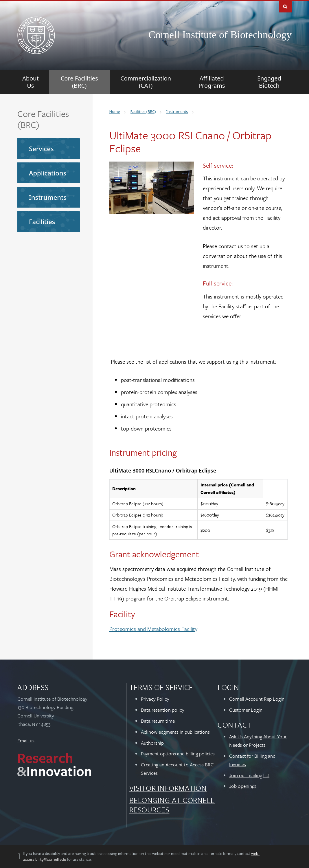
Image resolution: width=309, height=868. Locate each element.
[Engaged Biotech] (269, 82)
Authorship (152, 743)
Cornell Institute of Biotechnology (220, 35)
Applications (48, 173)
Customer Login (246, 710)
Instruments (48, 197)
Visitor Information (168, 788)
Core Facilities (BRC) (43, 119)
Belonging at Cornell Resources (172, 805)
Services (41, 149)
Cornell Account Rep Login (257, 699)
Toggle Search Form (285, 6)
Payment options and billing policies (178, 753)
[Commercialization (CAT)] (146, 82)
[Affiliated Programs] (212, 82)
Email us (26, 740)
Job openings (243, 786)
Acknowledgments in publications (175, 732)
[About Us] (31, 82)
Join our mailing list (249, 775)
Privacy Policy (155, 699)
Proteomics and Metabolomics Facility (153, 629)
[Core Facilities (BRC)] (79, 82)
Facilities (42, 221)
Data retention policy (163, 710)
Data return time (158, 721)
